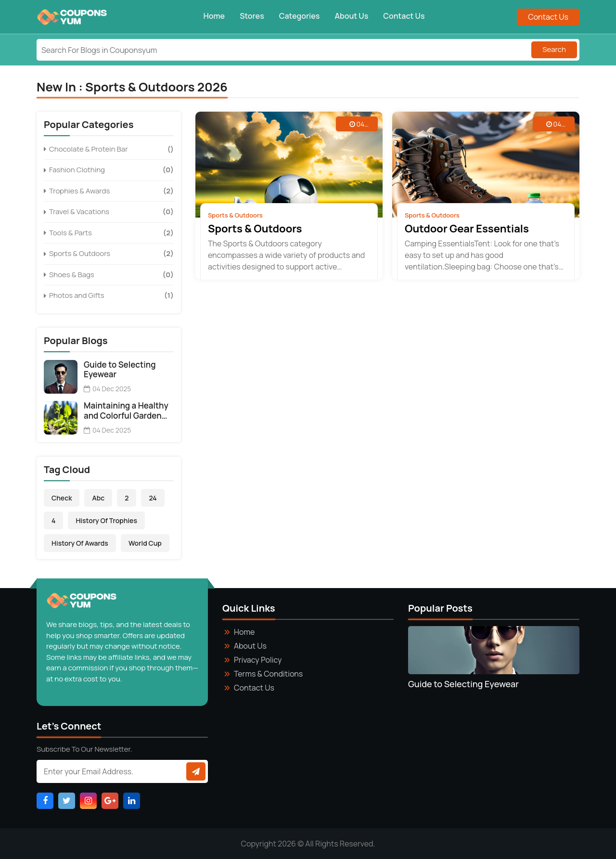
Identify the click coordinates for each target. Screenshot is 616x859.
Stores (252, 16)
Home (214, 16)
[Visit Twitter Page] (67, 801)
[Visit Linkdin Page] (132, 801)
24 (153, 498)
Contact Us (404, 16)
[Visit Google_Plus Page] (110, 801)
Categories (300, 16)
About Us (351, 16)
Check (62, 498)
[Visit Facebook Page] (45, 801)
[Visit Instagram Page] (88, 801)
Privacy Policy (258, 660)
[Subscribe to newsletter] (196, 771)
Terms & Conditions (268, 674)
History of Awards (80, 543)
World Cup (145, 543)
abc (98, 498)
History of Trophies (106, 520)
